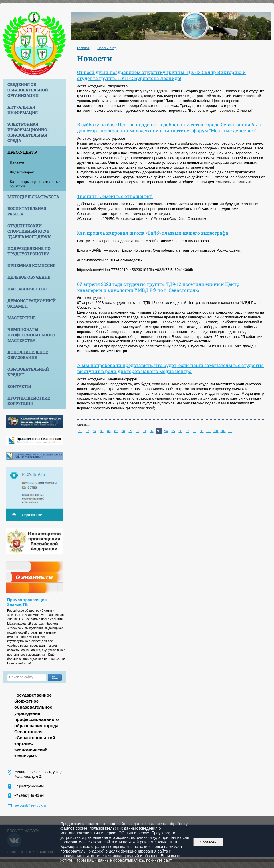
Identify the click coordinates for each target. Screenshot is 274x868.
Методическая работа (33, 197)
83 (88, 431)
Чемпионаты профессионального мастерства (31, 335)
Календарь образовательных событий (35, 184)
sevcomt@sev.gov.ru (30, 805)
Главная (83, 48)
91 (145, 431)
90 (138, 431)
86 (109, 431)
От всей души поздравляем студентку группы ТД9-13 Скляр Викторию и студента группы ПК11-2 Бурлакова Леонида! (161, 75)
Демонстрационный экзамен (32, 303)
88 (123, 431)
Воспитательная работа (27, 211)
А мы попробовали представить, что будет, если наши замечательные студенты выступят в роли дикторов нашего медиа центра (170, 368)
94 (166, 431)
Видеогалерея (22, 172)
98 (195, 431)
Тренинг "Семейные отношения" (115, 196)
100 (209, 431)
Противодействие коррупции (29, 401)
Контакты (19, 386)
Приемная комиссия (31, 265)
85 (102, 431)
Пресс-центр (22, 152)
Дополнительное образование (28, 355)
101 (216, 431)
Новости (17, 163)
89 (130, 431)
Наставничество (27, 289)
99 (202, 431)
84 (95, 431)
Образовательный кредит (28, 372)
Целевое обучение (29, 277)
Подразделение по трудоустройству (29, 251)
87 (116, 431)
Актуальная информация (23, 110)
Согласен (208, 842)
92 (152, 431)
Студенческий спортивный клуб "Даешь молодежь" (29, 231)
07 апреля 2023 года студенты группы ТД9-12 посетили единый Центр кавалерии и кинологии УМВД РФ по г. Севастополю (158, 287)
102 (223, 431)
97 (188, 431)
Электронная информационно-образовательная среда (28, 132)
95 (173, 431)
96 (180, 431)
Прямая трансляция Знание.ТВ (27, 602)
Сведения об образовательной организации (28, 90)
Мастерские (22, 318)
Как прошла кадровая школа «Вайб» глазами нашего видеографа (153, 233)
